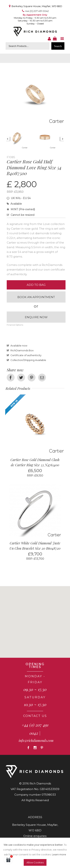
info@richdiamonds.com (36, 741)
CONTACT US (35, 716)
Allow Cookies (35, 862)
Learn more (59, 854)
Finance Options (15, 325)
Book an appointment (36, 297)
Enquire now (36, 317)
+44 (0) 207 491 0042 (37, 11)
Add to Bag (36, 285)
